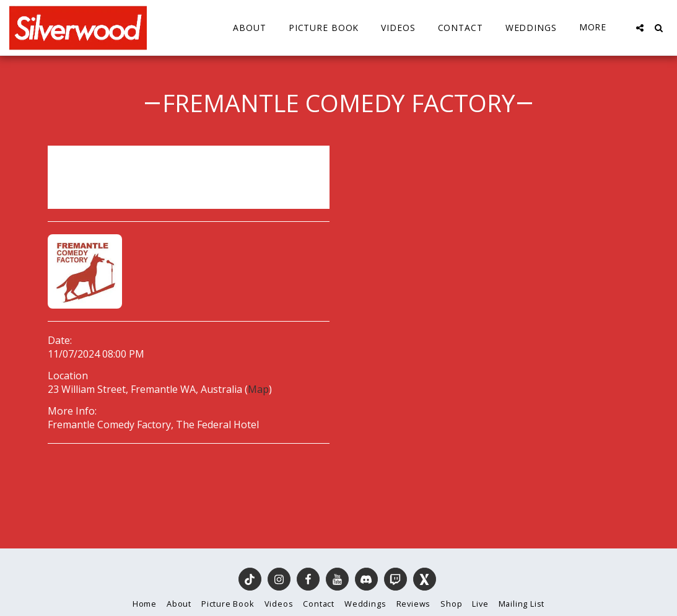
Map (258, 389)
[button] (640, 28)
